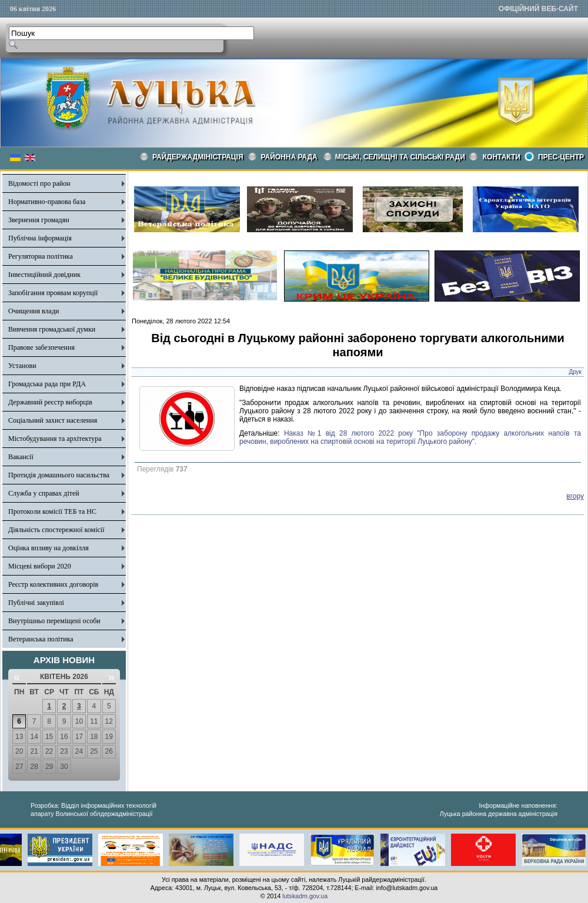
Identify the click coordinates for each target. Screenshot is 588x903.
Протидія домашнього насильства (59, 475)
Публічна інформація (40, 238)
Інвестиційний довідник (44, 275)
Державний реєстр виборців (50, 402)
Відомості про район (39, 183)
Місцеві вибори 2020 (40, 566)
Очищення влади (34, 311)
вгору (575, 496)
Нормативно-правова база (47, 202)
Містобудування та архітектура (55, 439)
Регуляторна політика (41, 256)
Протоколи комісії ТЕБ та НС (52, 511)
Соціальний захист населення (53, 420)
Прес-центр (561, 157)
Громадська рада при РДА (47, 384)
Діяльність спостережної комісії (56, 530)
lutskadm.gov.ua (305, 896)
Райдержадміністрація (198, 157)
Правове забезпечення (41, 347)
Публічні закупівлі (36, 603)
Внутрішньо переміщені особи (54, 621)
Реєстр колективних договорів (53, 584)
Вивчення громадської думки (52, 329)
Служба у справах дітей (44, 493)
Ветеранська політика (41, 639)
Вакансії (21, 457)
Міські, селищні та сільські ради (400, 157)
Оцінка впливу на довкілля (49, 548)
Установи (22, 366)
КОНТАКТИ (502, 157)
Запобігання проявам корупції (53, 293)
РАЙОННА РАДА (289, 157)
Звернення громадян (39, 220)
